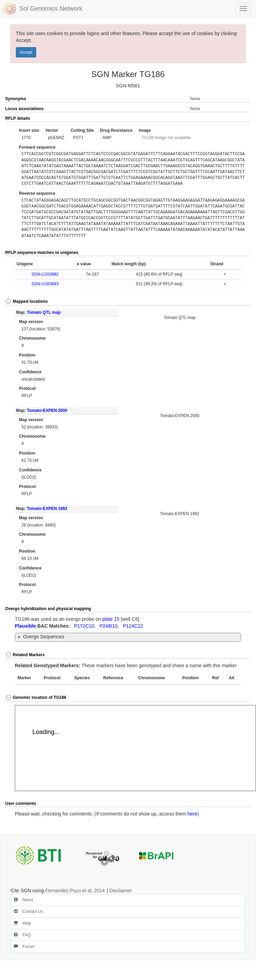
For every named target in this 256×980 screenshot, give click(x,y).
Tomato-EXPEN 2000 (47, 411)
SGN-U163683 (45, 284)
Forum (24, 947)
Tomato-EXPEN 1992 (47, 509)
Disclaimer (121, 891)
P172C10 (84, 626)
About (23, 900)
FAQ (22, 935)
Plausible (25, 626)
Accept (26, 52)
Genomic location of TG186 (36, 697)
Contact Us (28, 912)
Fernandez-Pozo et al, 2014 (75, 891)
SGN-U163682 (45, 274)
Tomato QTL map (44, 312)
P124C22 (133, 626)
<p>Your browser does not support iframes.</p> (135, 748)
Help (22, 923)
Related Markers (25, 655)
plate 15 (111, 619)
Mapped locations (26, 301)
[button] (239, 119)
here (192, 814)
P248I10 (109, 626)
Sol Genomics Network (51, 9)
